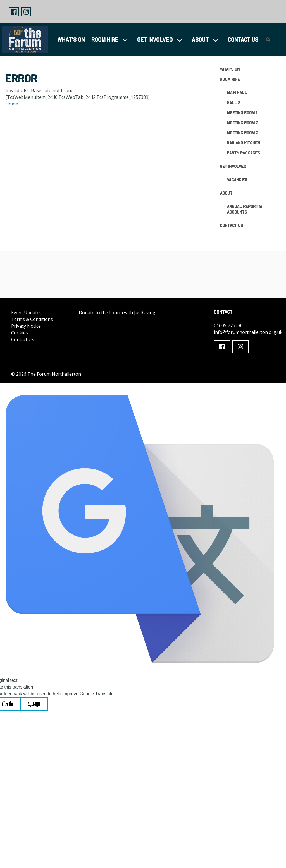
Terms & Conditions (32, 319)
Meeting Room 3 (243, 133)
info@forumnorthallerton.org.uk (248, 332)
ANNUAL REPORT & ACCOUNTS (245, 209)
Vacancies (237, 180)
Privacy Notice (26, 326)
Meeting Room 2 (243, 123)
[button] (14, 12)
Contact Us (243, 39)
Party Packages (244, 153)
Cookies (20, 333)
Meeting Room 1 (242, 113)
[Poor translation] (34, 704)
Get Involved (155, 39)
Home (12, 104)
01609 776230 (228, 325)
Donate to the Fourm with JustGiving (117, 313)
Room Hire (105, 39)
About (200, 39)
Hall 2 (234, 103)
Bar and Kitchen (244, 143)
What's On (71, 39)
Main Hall (237, 93)
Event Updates (26, 313)
